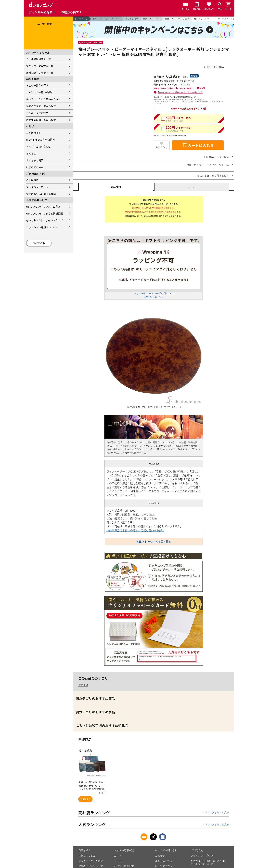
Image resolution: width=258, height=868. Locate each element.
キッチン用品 (132, 19)
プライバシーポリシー (39, 187)
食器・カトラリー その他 (177, 19)
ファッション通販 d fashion (42, 227)
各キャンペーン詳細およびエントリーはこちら (180, 92)
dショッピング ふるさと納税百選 (45, 213)
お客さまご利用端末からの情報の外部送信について (208, 862)
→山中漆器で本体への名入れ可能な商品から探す (135, 530)
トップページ (81, 19)
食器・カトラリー (152, 19)
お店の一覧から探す (37, 85)
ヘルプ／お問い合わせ (39, 146)
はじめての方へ (35, 167)
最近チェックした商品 (91, 861)
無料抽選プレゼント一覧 (40, 73)
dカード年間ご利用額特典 (40, 140)
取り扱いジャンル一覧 (91, 866)
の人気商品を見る (154, 541)
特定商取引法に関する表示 (41, 194)
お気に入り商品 (87, 856)
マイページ (120, 861)
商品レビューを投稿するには (213, 175)
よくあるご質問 (35, 160)
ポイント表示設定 (124, 866)
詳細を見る (85, 799)
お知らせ (31, 153)
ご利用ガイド (34, 133)
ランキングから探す (37, 113)
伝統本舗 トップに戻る (216, 157)
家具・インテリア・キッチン (106, 19)
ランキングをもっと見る (215, 812)
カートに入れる (198, 145)
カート (118, 856)
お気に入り (162, 147)
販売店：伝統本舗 (214, 67)
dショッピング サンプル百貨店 (43, 206)
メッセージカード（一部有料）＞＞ (154, 293)
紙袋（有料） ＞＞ (154, 297)
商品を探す (84, 850)
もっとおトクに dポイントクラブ (45, 220)
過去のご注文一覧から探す (41, 106)
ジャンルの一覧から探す (40, 92)
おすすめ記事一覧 (124, 850)
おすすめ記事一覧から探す (41, 120)
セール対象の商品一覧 (39, 59)
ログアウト (39, 243)
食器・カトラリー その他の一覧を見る (208, 165)
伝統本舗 (83, 685)
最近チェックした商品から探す (43, 99)
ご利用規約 (32, 180)
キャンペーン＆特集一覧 (40, 66)
